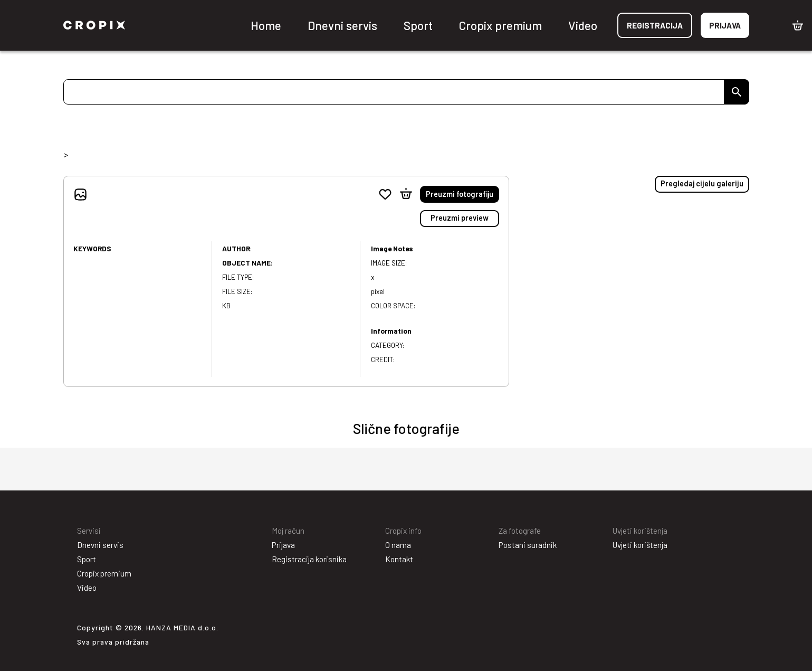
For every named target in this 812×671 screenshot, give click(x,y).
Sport (418, 25)
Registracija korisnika (309, 559)
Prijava (725, 25)
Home (266, 25)
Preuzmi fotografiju (460, 194)
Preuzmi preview (460, 218)
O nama (398, 545)
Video (583, 25)
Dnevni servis (342, 25)
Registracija (655, 25)
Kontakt (399, 559)
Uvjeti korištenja (640, 545)
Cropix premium (500, 25)
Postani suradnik (528, 545)
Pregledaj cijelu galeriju (702, 183)
